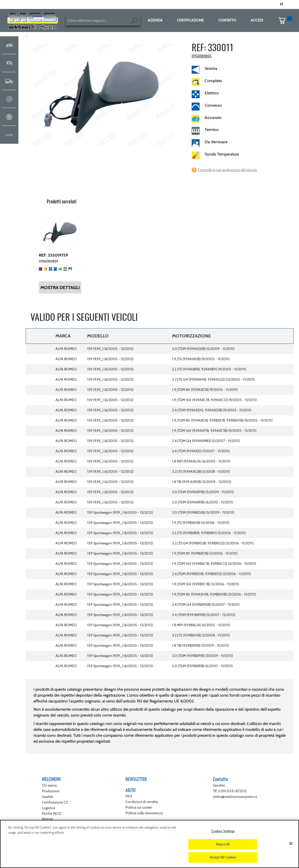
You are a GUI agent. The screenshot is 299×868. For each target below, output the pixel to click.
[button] (284, 5)
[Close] (291, 843)
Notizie (47, 819)
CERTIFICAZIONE (190, 20)
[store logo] (33, 22)
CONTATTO (227, 20)
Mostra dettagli (60, 288)
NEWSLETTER (136, 779)
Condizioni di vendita (142, 802)
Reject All (223, 844)
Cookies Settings (223, 831)
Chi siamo (49, 785)
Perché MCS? (52, 814)
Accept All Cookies (223, 857)
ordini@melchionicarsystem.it (235, 797)
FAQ (129, 796)
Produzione (51, 791)
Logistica (49, 808)
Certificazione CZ (55, 802)
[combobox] (103, 20)
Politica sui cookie (139, 807)
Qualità (47, 797)
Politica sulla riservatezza (144, 813)
